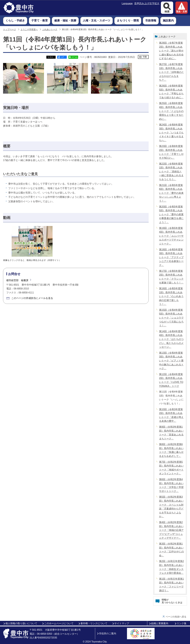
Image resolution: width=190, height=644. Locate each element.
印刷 (145, 57)
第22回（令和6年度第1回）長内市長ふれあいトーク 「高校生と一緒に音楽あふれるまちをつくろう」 (171, 172)
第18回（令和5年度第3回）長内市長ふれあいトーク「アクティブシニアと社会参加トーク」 (171, 257)
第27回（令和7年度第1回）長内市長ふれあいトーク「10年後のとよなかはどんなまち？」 (171, 72)
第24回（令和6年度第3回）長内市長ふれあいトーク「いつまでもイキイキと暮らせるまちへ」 (171, 132)
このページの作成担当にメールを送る (32, 298)
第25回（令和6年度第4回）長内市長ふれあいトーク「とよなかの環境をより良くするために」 (171, 111)
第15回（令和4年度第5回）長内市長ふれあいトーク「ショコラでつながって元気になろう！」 (171, 318)
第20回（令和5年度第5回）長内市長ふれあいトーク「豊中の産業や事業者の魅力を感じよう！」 (171, 214)
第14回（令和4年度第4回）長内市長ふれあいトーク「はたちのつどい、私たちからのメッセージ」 (171, 339)
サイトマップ (122, 623)
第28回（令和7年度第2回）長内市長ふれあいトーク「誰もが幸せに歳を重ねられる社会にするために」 (171, 51)
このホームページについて (59, 623)
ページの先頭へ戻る (176, 617)
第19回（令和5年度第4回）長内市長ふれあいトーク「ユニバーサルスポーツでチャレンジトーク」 (171, 236)
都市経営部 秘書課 (17, 280)
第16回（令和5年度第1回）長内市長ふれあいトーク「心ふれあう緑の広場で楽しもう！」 (171, 296)
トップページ (9, 29)
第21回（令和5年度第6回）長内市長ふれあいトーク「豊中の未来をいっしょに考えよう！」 (171, 193)
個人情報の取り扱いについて (21, 623)
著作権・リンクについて (94, 623)
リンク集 (182, 623)
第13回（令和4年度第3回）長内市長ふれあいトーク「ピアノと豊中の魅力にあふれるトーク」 (171, 361)
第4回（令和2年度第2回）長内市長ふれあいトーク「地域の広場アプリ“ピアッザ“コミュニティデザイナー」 (171, 530)
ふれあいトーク (50, 29)
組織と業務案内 (160, 623)
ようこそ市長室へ (29, 29)
